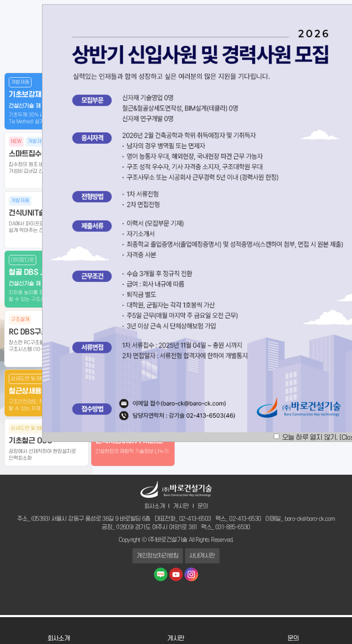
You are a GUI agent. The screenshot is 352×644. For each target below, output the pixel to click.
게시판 (181, 506)
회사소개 (155, 506)
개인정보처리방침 (157, 556)
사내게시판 (202, 556)
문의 (203, 506)
